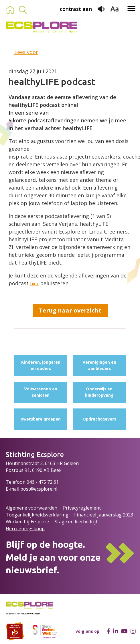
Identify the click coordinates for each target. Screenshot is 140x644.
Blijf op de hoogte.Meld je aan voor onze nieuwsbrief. (53, 557)
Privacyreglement (82, 508)
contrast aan (76, 9)
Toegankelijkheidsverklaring (37, 515)
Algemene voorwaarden (31, 508)
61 (56, 482)
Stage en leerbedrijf (76, 522)
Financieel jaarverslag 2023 (104, 515)
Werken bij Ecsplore (27, 522)
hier (34, 284)
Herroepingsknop (25, 529)
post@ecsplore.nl (39, 489)
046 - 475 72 (40, 482)
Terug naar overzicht (70, 310)
